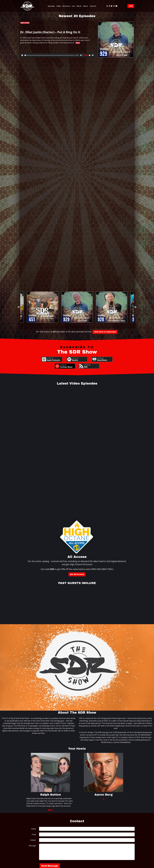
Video (59, 6)
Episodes (51, 6)
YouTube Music (65, 366)
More (78, 43)
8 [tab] (69, 324)
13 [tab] (85, 324)
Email (34, 834)
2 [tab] (51, 324)
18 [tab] (100, 324)
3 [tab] (54, 324)
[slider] (50, 55)
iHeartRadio (102, 359)
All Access (66, 6)
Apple (52, 359)
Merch (79, 6)
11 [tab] (79, 324)
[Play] (22, 55)
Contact (93, 6)
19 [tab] (103, 324)
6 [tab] (63, 324)
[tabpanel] (77, 307)
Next (135, 307)
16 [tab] (94, 324)
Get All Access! (77, 574)
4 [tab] (57, 324)
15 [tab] (91, 324)
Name (34, 829)
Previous (19, 307)
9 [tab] (72, 324)
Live (73, 6)
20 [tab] (107, 324)
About (86, 6)
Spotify (77, 359)
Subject (33, 840)
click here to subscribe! (105, 332)
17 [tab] (97, 324)
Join (131, 6)
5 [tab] (60, 324)
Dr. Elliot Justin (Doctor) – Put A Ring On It (50, 32)
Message (32, 846)
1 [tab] (47, 324)
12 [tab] (82, 324)
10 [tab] (75, 324)
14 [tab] (88, 324)
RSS (89, 366)
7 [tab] (66, 324)
